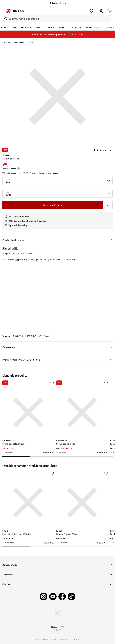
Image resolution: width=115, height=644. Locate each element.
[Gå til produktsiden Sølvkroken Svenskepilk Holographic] (28, 412)
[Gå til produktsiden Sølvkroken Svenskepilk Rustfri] (82, 412)
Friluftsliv (26, 27)
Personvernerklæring (46, 639)
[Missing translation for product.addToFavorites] (108, 205)
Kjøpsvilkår (64, 639)
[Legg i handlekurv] (53, 205)
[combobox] (56, 19)
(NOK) (57, 627)
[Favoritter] (91, 11)
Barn (62, 27)
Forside (6, 43)
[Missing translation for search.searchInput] (5, 19)
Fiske (4, 27)
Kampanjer (75, 27)
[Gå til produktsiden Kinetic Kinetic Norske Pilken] (82, 502)
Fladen (31, 43)
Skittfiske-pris (94, 27)
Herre (40, 27)
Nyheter (110, 27)
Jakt (14, 27)
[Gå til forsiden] (17, 11)
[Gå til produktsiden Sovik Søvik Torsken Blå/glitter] (28, 502)
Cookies (76, 639)
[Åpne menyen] (3, 11)
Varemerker (19, 43)
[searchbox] (59, 19)
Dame (51, 27)
